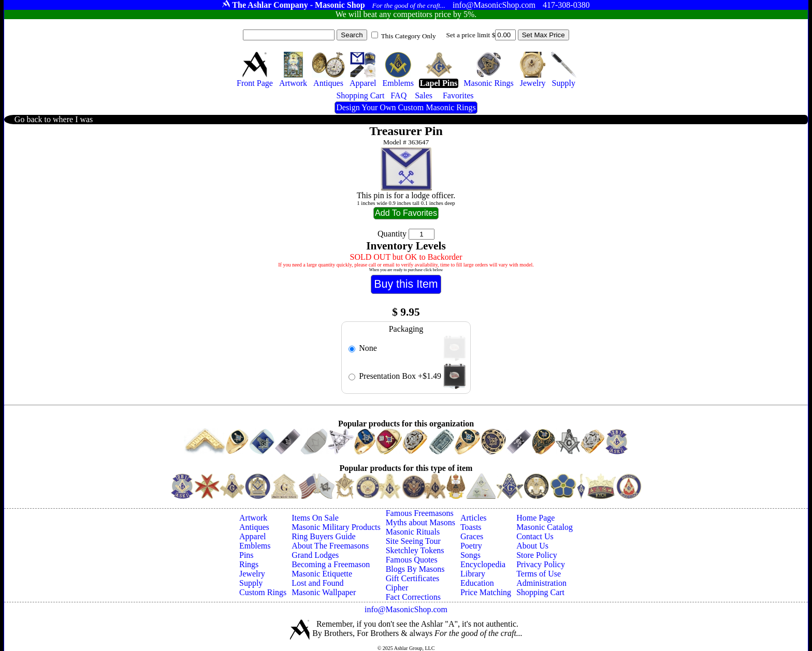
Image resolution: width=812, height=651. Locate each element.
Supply (251, 583)
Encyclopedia (483, 564)
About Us (532, 546)
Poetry (471, 546)
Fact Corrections (413, 597)
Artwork (253, 518)
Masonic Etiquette (322, 574)
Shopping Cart (540, 592)
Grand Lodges (315, 555)
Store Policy (537, 555)
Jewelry (252, 574)
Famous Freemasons (420, 513)
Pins (247, 555)
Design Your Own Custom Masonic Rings (406, 107)
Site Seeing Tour (413, 541)
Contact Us (535, 536)
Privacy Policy (541, 564)
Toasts (471, 527)
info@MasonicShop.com (406, 609)
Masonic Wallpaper (324, 592)
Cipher (397, 588)
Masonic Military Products (336, 527)
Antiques (254, 527)
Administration (541, 583)
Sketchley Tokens (415, 550)
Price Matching (486, 592)
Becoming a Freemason (331, 564)
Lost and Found (317, 583)
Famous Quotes (412, 560)
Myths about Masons (421, 522)
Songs (470, 555)
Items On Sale (315, 518)
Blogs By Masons (415, 569)
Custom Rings (263, 592)
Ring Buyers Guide (324, 536)
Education (477, 583)
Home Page (535, 518)
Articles (474, 518)
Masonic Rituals (413, 532)
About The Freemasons (330, 546)
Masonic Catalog (545, 527)
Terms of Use (539, 574)
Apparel (253, 536)
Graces (472, 536)
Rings (249, 564)
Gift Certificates (413, 578)
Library (473, 574)
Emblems (255, 546)
